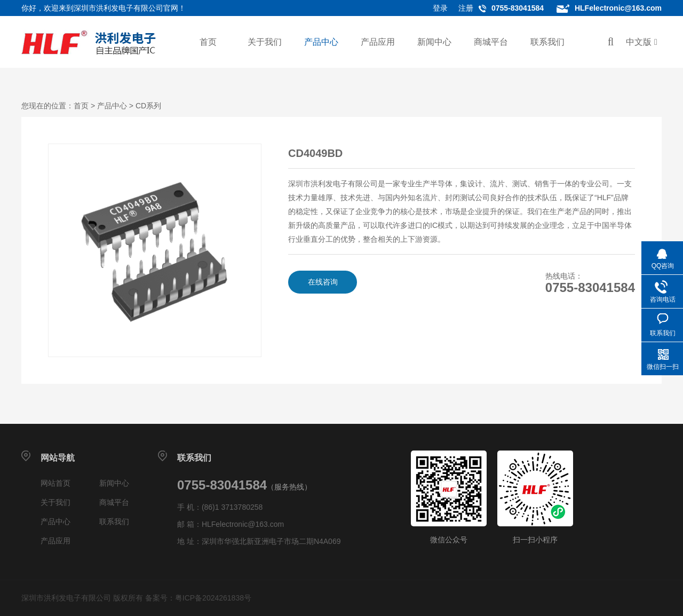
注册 (466, 8)
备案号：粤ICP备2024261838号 (198, 598)
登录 (440, 8)
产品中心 (321, 42)
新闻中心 (434, 42)
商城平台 (491, 42)
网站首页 (55, 483)
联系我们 (547, 42)
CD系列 (148, 106)
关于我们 (265, 42)
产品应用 (378, 42)
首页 (208, 42)
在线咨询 (323, 282)
